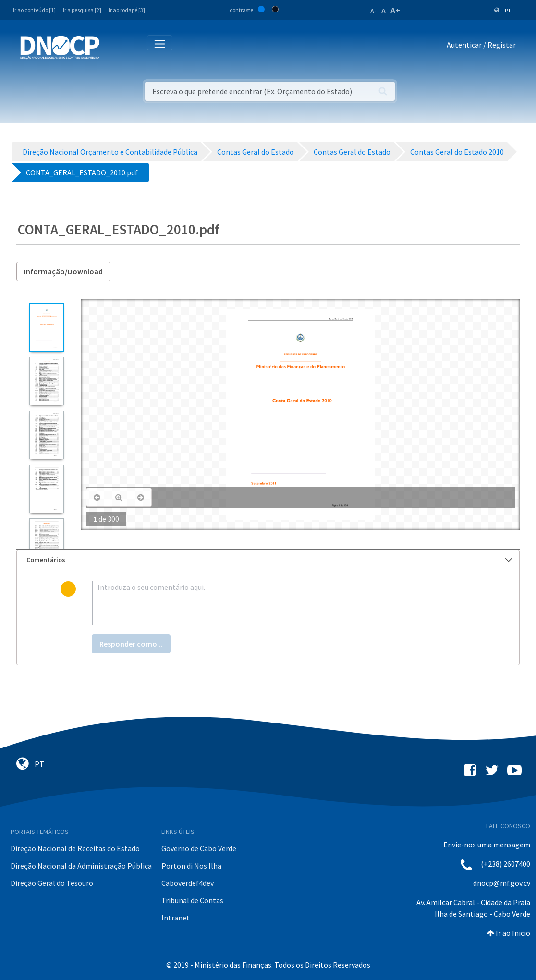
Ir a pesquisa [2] (82, 10)
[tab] (268, 560)
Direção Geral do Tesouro (52, 883)
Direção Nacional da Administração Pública (81, 866)
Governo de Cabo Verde (199, 848)
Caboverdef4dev (188, 883)
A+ (395, 10)
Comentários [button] (269, 560)
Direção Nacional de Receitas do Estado (75, 848)
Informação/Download (63, 271)
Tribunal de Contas (192, 900)
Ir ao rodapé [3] (127, 10)
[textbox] (283, 603)
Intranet (176, 918)
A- (373, 11)
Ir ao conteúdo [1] (34, 10)
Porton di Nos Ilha (191, 866)
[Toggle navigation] (112, 47)
